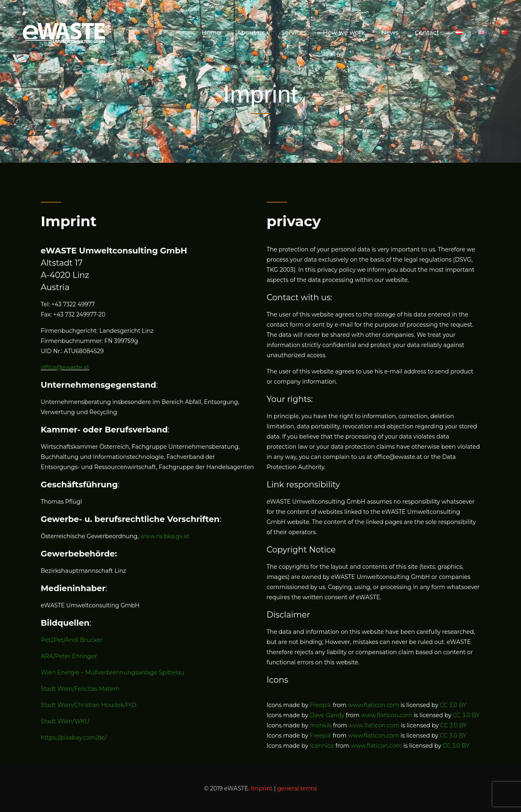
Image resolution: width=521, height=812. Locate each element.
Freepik (321, 705)
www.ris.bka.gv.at (165, 536)
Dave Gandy (327, 715)
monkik (321, 725)
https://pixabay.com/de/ (74, 738)
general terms (297, 788)
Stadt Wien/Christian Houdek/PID (89, 705)
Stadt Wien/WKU (65, 721)
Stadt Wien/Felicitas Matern (80, 689)
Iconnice (322, 746)
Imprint (262, 788)
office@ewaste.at (65, 367)
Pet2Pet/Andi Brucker (72, 640)
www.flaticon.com (374, 705)
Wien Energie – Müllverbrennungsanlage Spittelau (113, 672)
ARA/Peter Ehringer (69, 656)
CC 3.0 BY (453, 705)
